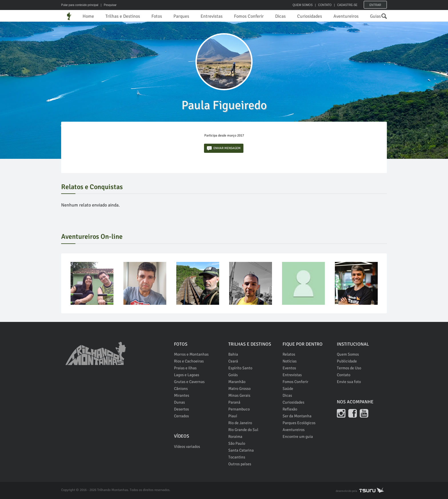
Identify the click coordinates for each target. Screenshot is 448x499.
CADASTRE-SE (347, 5)
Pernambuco (239, 409)
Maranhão (237, 382)
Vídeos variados (187, 447)
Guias (375, 16)
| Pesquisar (108, 5)
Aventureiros (346, 16)
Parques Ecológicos (299, 423)
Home (88, 16)
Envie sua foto (349, 382)
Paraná (234, 402)
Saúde (288, 389)
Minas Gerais (239, 395)
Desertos (181, 409)
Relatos (289, 354)
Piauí (233, 416)
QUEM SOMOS (303, 5)
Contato (344, 375)
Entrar (375, 5)
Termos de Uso (349, 368)
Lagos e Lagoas (187, 375)
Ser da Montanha (297, 416)
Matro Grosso (239, 389)
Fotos (157, 16)
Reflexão (290, 409)
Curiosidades (310, 16)
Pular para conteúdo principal (80, 5)
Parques (181, 16)
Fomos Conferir (249, 16)
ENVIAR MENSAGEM (224, 148)
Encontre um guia (298, 437)
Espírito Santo (240, 368)
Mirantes (182, 395)
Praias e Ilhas (185, 368)
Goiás (233, 375)
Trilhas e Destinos (123, 16)
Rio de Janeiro (240, 423)
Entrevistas (212, 16)
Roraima (235, 437)
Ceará (233, 361)
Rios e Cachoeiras (189, 361)
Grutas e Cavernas (189, 382)
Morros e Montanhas (191, 354)
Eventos (289, 368)
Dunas (179, 402)
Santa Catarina (241, 450)
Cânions (181, 389)
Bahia (233, 354)
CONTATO (325, 5)
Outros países (240, 464)
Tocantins (237, 457)
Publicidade (347, 361)
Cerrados (181, 416)
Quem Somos (348, 354)
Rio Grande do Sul (243, 430)
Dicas (280, 16)
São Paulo (237, 443)
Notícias (290, 361)
